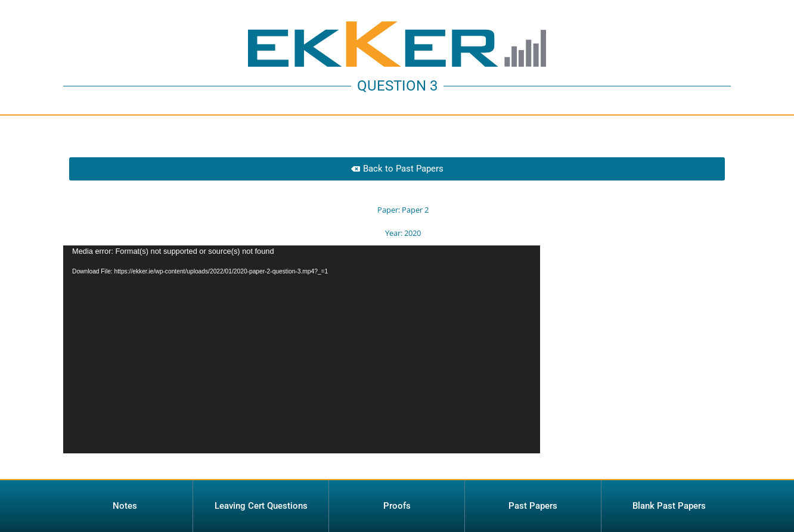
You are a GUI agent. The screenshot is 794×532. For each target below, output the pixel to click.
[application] (302, 349)
